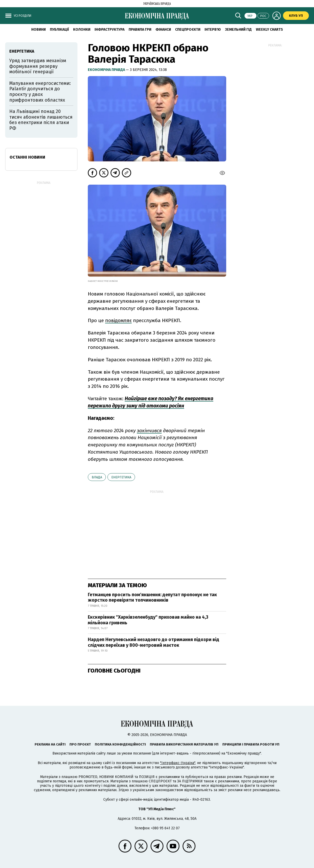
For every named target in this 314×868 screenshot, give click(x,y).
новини (38, 30)
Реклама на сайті (50, 744)
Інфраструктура (109, 30)
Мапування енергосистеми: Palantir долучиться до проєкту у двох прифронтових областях (40, 92)
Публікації (59, 30)
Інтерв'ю (213, 30)
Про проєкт (80, 744)
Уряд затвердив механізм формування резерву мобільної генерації (38, 66)
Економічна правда (107, 70)
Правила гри (140, 30)
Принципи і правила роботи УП (251, 744)
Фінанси (163, 30)
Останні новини (27, 157)
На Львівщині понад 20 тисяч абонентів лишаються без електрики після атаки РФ (41, 120)
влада (97, 477)
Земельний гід (238, 30)
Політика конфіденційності (120, 744)
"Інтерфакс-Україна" (178, 763)
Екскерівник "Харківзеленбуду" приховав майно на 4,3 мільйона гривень (148, 620)
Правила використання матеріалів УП (184, 744)
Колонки (82, 30)
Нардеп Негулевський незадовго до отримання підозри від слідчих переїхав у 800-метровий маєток (154, 642)
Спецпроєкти (188, 30)
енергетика (121, 477)
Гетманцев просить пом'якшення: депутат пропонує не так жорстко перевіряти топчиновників (152, 597)
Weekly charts (269, 30)
